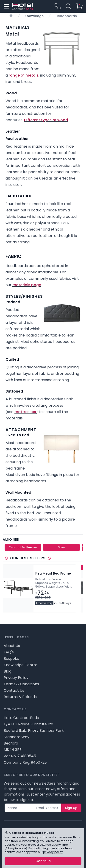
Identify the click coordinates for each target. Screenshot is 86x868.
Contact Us (14, 690)
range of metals (24, 75)
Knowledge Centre (21, 665)
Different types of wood (46, 120)
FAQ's (9, 652)
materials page (27, 285)
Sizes (62, 547)
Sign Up (71, 808)
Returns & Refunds (20, 697)
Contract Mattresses (23, 547)
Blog (8, 671)
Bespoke (11, 659)
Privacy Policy (16, 678)
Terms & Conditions (21, 684)
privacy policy (53, 852)
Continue (43, 861)
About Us (12, 646)
